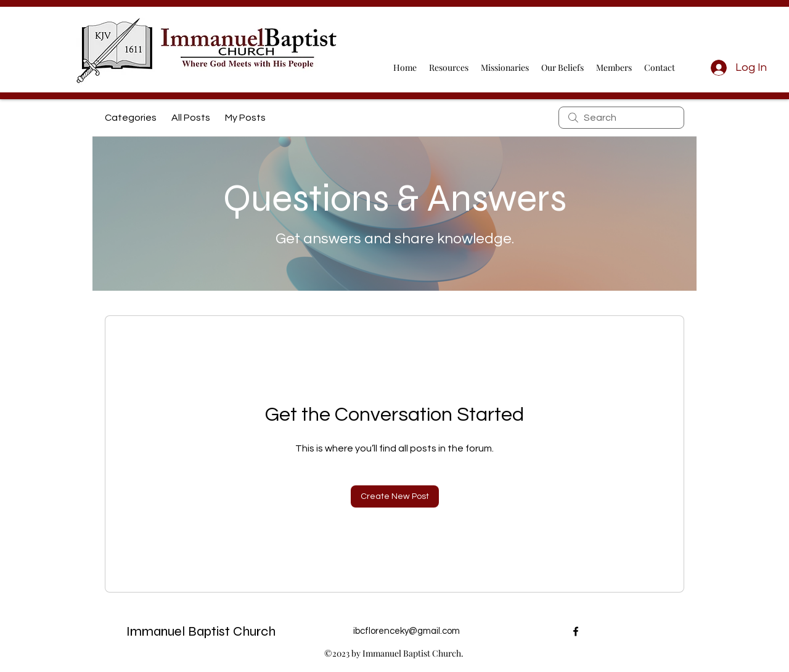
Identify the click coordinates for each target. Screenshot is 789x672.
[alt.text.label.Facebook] (576, 631)
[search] (621, 118)
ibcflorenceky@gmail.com (407, 631)
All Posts (191, 118)
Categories (131, 118)
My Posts (245, 118)
